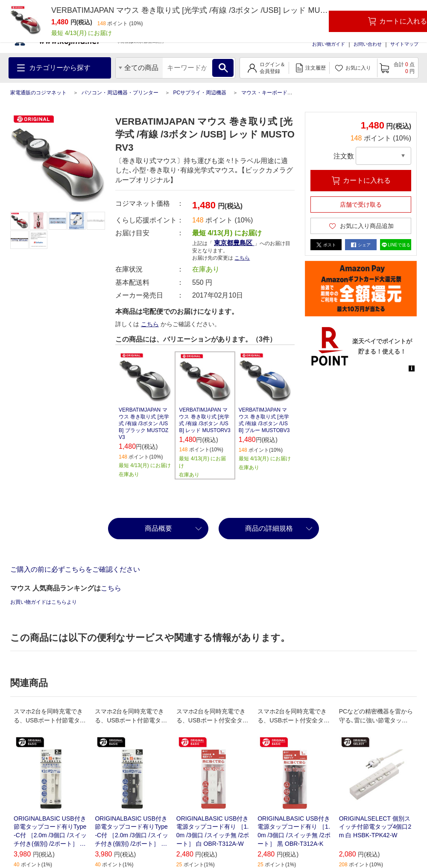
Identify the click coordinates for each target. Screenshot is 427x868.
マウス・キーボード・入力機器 (277, 93)
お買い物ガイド (329, 44)
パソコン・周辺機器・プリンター (120, 93)
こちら (242, 258)
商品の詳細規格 (269, 528)
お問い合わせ (368, 44)
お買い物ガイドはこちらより (44, 602)
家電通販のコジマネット (38, 93)
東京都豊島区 (234, 243)
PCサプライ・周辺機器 (200, 93)
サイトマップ (404, 44)
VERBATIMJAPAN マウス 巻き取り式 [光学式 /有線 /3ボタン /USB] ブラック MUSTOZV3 (144, 424)
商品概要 (158, 528)
